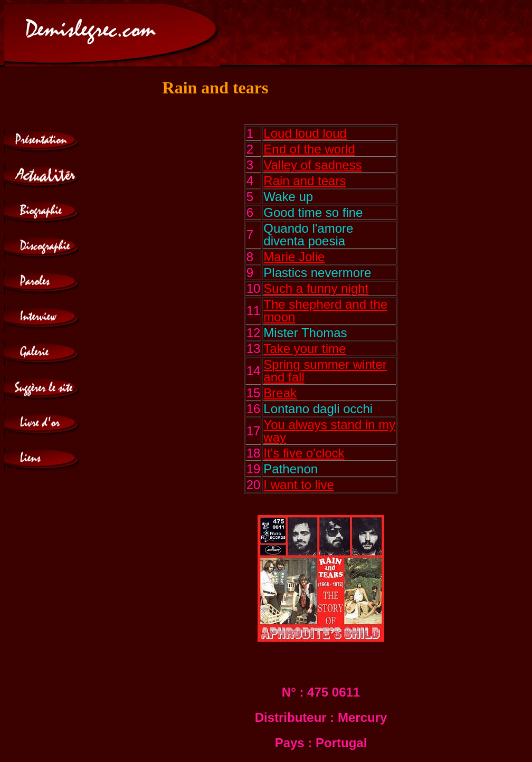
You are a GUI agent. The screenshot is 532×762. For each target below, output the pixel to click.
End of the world (309, 149)
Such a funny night (316, 288)
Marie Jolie (294, 257)
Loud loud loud (305, 133)
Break (280, 393)
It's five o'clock (304, 453)
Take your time (305, 349)
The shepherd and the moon (325, 311)
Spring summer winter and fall (325, 371)
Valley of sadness (312, 165)
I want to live (298, 485)
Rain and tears (305, 181)
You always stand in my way (329, 431)
